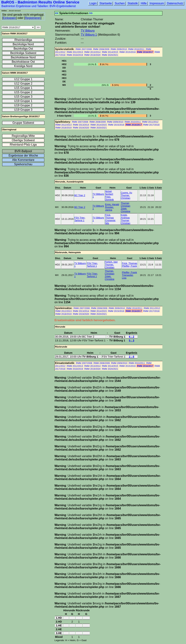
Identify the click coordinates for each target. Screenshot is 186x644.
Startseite (106, 3)
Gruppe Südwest (23, 123)
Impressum (157, 3)
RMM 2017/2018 (151, 125)
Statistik (133, 3)
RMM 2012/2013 (75, 52)
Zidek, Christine (126, 210)
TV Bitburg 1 (89, 35)
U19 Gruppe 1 (23, 101)
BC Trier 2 (80, 195)
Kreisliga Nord (23, 66)
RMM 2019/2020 (92, 55)
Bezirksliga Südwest (23, 53)
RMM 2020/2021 (110, 55)
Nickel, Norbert (109, 193)
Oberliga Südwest (23, 140)
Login (93, 3)
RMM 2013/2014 (92, 52)
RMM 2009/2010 (119, 49)
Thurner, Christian (126, 197)
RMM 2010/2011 (136, 49)
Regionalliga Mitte (23, 136)
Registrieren (33, 18)
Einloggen (9, 18)
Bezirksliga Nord (23, 44)
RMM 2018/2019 (75, 55)
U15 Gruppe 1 (23, 88)
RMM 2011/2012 (150, 122)
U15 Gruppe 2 (23, 92)
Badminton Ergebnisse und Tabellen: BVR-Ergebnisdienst (39, 6)
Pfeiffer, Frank (129, 266)
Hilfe (144, 3)
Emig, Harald (112, 204)
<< (57, 13)
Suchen (120, 3)
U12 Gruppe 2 (23, 84)
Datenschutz (175, 3)
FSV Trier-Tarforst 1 (80, 219)
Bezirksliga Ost (23, 49)
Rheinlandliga (23, 40)
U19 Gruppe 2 (23, 105)
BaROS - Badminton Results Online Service (40, 2)
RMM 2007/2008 (84, 49)
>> (91, 13)
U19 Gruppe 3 (23, 110)
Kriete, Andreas (125, 216)
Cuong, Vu (127, 193)
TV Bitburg (88, 31)
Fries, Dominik (109, 198)
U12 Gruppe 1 (23, 79)
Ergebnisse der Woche (23, 156)
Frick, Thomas (109, 216)
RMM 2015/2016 (128, 52)
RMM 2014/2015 (110, 52)
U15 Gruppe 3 (23, 97)
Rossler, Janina (109, 208)
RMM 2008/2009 (101, 49)
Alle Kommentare (23, 160)
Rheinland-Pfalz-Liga (23, 145)
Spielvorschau (23, 164)
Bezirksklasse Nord (23, 57)
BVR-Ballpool (23, 151)
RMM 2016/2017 (145, 52)
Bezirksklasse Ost (23, 62)
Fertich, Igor (111, 262)
